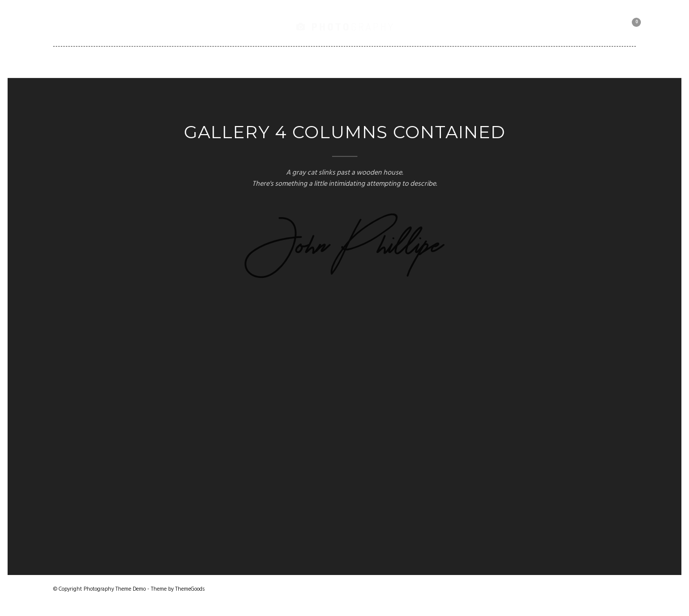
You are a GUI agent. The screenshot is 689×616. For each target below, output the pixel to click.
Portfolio (231, 62)
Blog (329, 62)
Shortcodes (385, 62)
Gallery (173, 62)
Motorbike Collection (522, 62)
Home (126, 62)
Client (444, 62)
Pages (285, 62)
